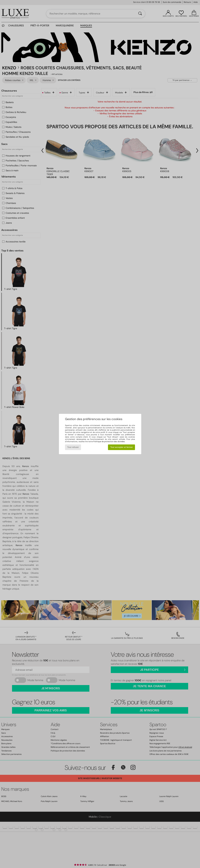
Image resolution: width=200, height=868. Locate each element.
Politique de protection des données (109, 441)
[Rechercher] (140, 14)
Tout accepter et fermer (122, 447)
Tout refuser (73, 447)
